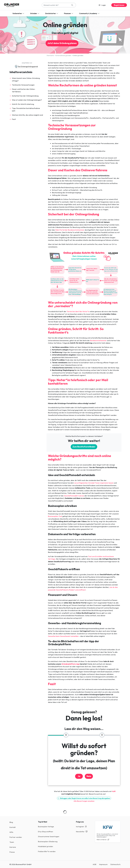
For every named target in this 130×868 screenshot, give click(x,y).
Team (12, 842)
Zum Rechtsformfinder (84, 447)
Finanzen (69, 13)
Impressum (103, 864)
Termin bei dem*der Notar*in (78, 311)
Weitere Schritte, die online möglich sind (27, 115)
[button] (103, 5)
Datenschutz (115, 864)
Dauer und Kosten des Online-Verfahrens (24, 90)
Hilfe (11, 832)
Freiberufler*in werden (47, 851)
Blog (11, 822)
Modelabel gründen (45, 846)
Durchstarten (52, 13)
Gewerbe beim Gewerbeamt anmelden (63, 636)
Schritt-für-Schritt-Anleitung (23, 104)
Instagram (81, 827)
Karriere (13, 847)
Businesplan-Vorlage (46, 827)
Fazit (14, 119)
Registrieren (119, 5)
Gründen (35, 13)
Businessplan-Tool (55, 516)
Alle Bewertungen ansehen (84, 801)
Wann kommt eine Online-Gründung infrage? (26, 79)
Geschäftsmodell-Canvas (74, 496)
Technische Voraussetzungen (23, 85)
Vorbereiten (18, 13)
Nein (89, 776)
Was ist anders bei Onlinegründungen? (27, 100)
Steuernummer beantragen (49, 836)
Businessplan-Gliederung (48, 841)
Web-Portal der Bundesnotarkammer (70, 230)
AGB (94, 864)
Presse (12, 852)
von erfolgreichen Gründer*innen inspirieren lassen (94, 483)
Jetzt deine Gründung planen (62, 43)
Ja (79, 776)
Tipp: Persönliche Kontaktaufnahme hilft (26, 110)
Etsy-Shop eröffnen (45, 832)
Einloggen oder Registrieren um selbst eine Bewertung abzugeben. (84, 798)
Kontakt (13, 827)
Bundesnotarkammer (98, 340)
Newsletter (82, 832)
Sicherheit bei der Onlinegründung (25, 96)
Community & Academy (89, 13)
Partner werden (16, 837)
